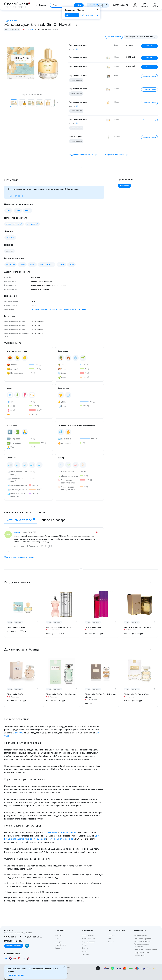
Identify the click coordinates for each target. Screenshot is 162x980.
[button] (58, 103)
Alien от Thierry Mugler (35, 836)
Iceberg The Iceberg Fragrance (137, 624)
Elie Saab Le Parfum (16, 692)
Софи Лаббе (52, 830)
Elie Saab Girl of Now (16, 624)
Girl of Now (18, 730)
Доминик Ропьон (68, 830)
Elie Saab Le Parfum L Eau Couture (61, 692)
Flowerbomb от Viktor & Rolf (61, 836)
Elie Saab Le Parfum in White (136, 692)
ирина (17, 529)
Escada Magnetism (93, 624)
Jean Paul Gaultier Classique (58, 624)
